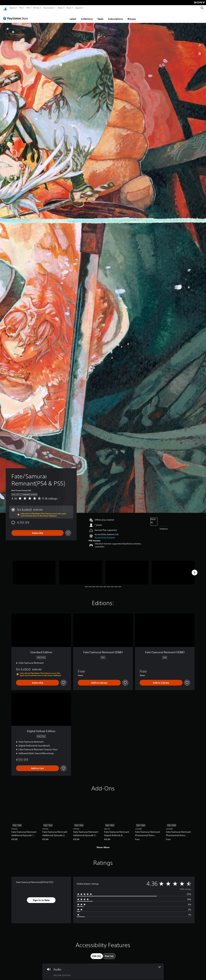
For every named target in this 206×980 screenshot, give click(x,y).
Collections (87, 16)
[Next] (195, 570)
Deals (100, 16)
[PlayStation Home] (5, 8)
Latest (73, 16)
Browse (132, 16)
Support (79, 8)
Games (12, 8)
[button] (105, 535)
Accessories (48, 8)
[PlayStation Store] (16, 16)
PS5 (21, 8)
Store (69, 8)
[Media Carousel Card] (34, 570)
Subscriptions (116, 16)
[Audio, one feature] (103, 969)
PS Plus (36, 8)
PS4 (28, 8)
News (60, 8)
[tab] (97, 953)
